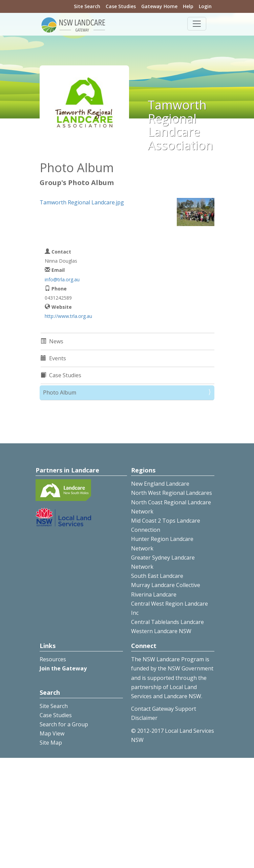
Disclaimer (144, 718)
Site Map (51, 743)
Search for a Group (64, 724)
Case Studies (121, 6)
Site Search (87, 6)
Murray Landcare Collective (166, 585)
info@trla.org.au (62, 279)
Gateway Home (159, 6)
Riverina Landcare (154, 594)
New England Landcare (160, 484)
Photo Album (60, 392)
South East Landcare (157, 576)
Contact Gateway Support (164, 709)
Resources (53, 659)
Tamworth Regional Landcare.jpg (82, 202)
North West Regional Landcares (172, 493)
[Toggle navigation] (197, 24)
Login (205, 6)
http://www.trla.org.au (68, 316)
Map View (52, 733)
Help (188, 6)
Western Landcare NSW (161, 631)
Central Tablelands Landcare (167, 622)
